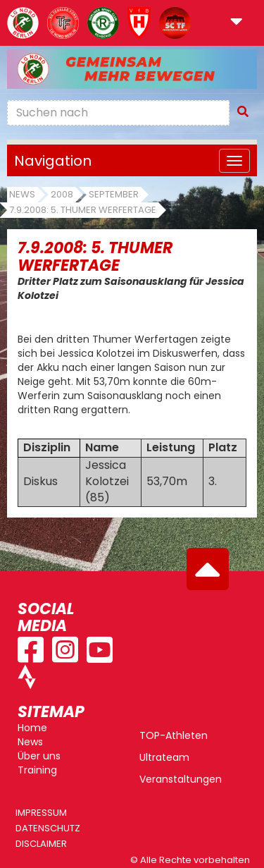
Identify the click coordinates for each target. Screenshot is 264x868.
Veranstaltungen (181, 779)
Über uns (39, 756)
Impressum (41, 813)
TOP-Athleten (174, 735)
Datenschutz (48, 828)
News (22, 194)
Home (32, 728)
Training (37, 770)
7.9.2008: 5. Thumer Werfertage (83, 210)
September (114, 194)
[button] (237, 23)
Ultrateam (164, 757)
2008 (62, 194)
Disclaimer (41, 844)
